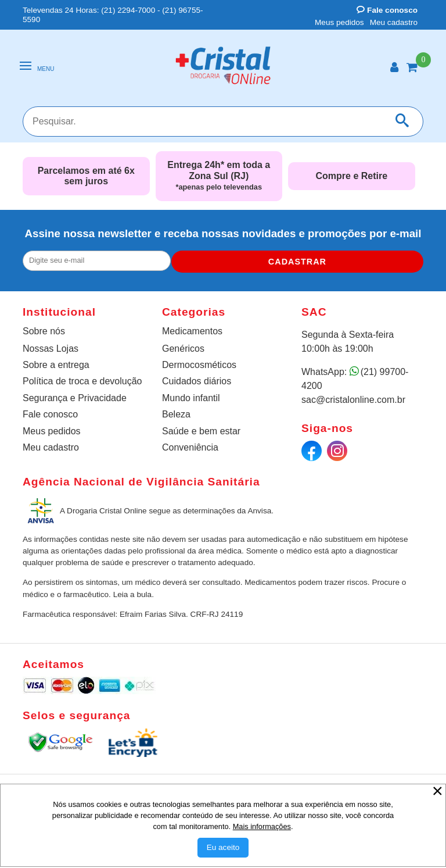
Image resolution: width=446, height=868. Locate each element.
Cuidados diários (197, 381)
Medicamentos (192, 331)
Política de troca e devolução (82, 381)
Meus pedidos (339, 22)
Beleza (176, 414)
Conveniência (190, 447)
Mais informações (262, 826)
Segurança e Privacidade (75, 398)
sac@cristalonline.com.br (353, 400)
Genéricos (183, 349)
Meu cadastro (394, 22)
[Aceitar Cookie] (223, 848)
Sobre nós (44, 331)
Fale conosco (387, 10)
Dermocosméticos (199, 365)
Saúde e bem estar (201, 431)
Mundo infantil (191, 398)
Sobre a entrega (56, 365)
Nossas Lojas (51, 349)
